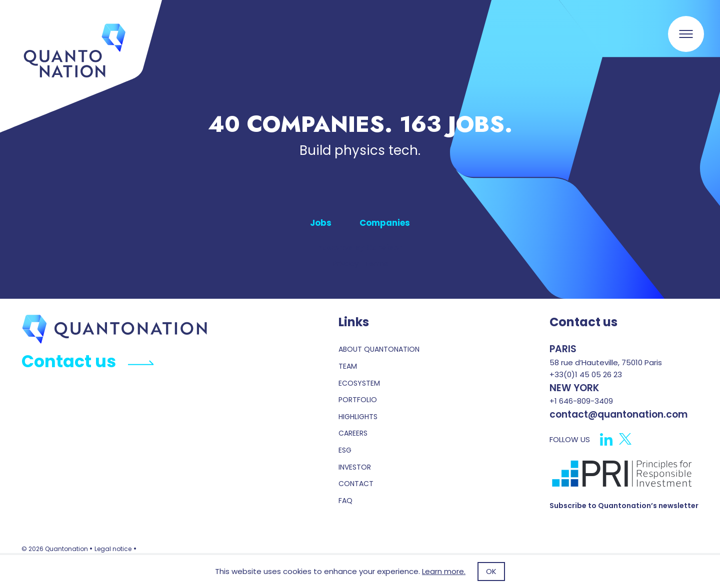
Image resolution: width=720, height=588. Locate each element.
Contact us (87, 361)
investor (355, 467)
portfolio (358, 400)
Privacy (345, 264)
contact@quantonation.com (618, 414)
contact (356, 484)
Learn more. (444, 571)
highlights (358, 417)
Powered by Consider (360, 248)
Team (348, 366)
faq (345, 501)
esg (345, 450)
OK (491, 571)
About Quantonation (379, 349)
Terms (376, 264)
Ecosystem (359, 383)
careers (353, 433)
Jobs (321, 223)
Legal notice (113, 549)
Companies (385, 223)
